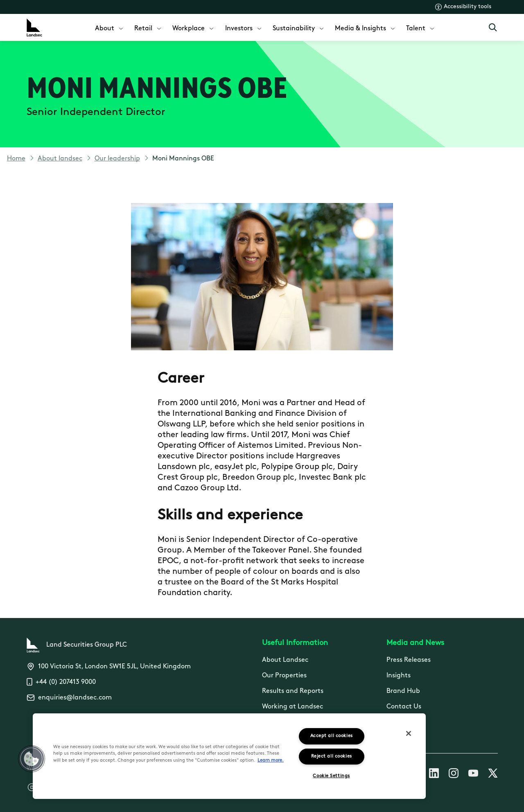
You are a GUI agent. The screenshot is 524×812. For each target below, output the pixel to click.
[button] (32, 759)
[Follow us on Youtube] (473, 775)
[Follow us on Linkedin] (434, 775)
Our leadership (117, 159)
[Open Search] (493, 27)
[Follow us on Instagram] (454, 775)
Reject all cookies (332, 757)
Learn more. (271, 761)
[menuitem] (110, 28)
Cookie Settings (331, 776)
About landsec (60, 159)
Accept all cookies (332, 736)
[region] (229, 756)
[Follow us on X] (493, 775)
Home (16, 159)
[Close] (409, 733)
